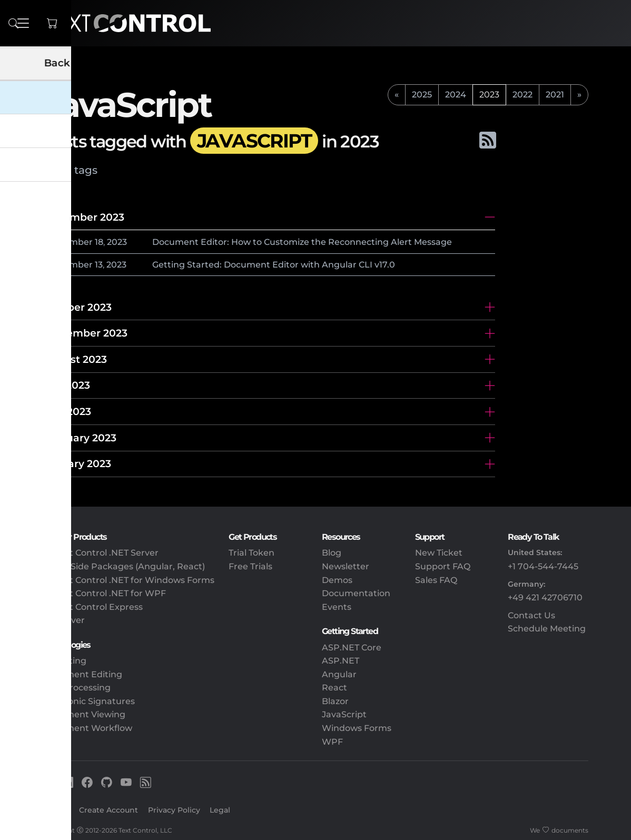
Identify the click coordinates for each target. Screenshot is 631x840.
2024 (456, 95)
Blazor (335, 701)
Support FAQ (443, 566)
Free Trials (250, 566)
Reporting (65, 661)
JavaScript (344, 714)
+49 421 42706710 (545, 597)
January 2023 (77, 463)
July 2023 (66, 385)
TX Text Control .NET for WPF (104, 593)
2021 (555, 95)
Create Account (109, 810)
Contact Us (531, 615)
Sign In (56, 810)
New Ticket (439, 553)
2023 (117, 242)
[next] (579, 95)
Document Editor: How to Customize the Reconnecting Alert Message (302, 242)
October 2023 (77, 307)
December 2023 (83, 217)
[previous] (397, 95)
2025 (422, 95)
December (70, 242)
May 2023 (67, 411)
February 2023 (80, 438)
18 (99, 242)
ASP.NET (341, 661)
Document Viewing (84, 714)
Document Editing (82, 674)
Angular (339, 674)
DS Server (64, 620)
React (334, 688)
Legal (220, 810)
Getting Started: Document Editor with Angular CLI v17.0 (274, 265)
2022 (522, 95)
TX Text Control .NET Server (101, 553)
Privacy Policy (174, 810)
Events (337, 607)
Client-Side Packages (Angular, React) (124, 566)
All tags (77, 170)
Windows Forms (357, 728)
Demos (337, 580)
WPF (332, 742)
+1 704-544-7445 (543, 566)
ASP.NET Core (352, 648)
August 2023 (75, 359)
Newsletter (346, 566)
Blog (332, 553)
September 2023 (85, 333)
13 (99, 265)
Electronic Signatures (89, 701)
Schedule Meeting (547, 629)
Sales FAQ (436, 580)
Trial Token (252, 553)
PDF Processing (77, 688)
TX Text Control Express (93, 607)
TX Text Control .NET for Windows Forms (129, 580)
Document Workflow (87, 728)
